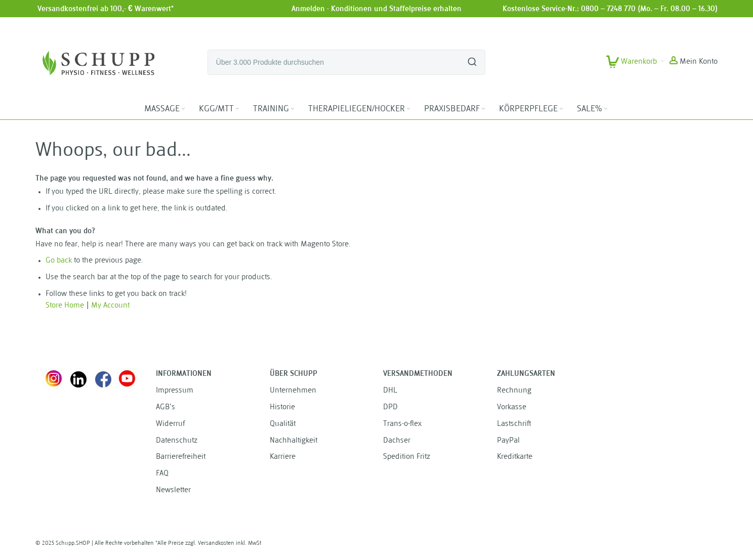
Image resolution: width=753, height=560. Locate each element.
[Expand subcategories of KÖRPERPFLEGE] (561, 109)
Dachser (397, 441)
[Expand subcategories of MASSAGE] (183, 109)
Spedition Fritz (407, 457)
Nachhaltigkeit (294, 441)
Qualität (283, 424)
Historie (282, 407)
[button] (694, 62)
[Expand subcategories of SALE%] (606, 109)
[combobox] (346, 62)
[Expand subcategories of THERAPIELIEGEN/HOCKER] (408, 109)
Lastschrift (514, 424)
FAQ (162, 474)
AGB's (165, 407)
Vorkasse (512, 407)
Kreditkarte (515, 457)
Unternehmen (293, 391)
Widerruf (170, 424)
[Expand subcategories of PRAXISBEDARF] (483, 109)
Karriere (283, 457)
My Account (110, 306)
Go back (59, 261)
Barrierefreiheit (181, 457)
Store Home (65, 306)
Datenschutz (177, 441)
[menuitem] (165, 109)
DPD (390, 407)
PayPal (508, 441)
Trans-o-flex (402, 424)
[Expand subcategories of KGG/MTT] (237, 109)
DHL (390, 391)
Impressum (175, 391)
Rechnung (514, 391)
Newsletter (173, 490)
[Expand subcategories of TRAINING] (292, 109)
